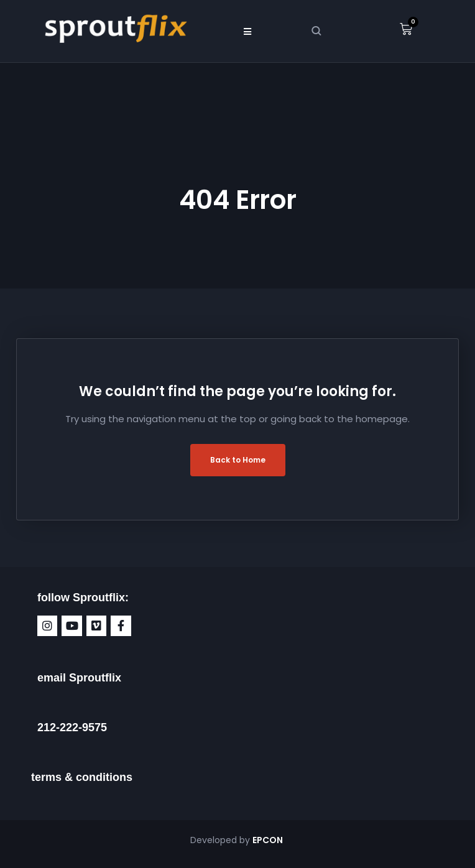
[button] (247, 31)
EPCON (269, 840)
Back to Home (238, 460)
